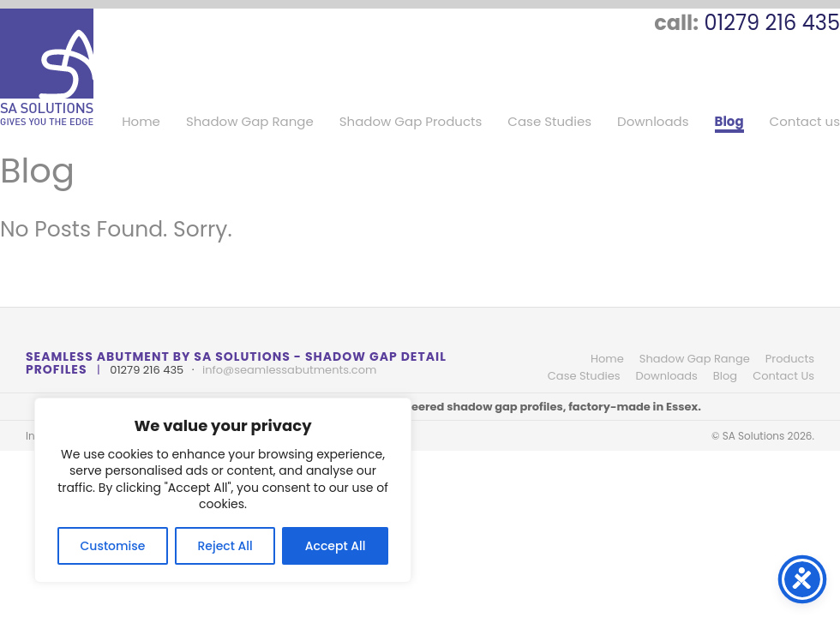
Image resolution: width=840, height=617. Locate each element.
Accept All (336, 546)
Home (141, 122)
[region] (223, 490)
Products (790, 359)
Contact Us (783, 376)
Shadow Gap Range (250, 122)
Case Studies (549, 122)
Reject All (225, 546)
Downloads (653, 122)
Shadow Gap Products (411, 122)
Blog (729, 122)
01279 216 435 (772, 23)
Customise (113, 546)
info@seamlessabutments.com (289, 370)
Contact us (805, 122)
